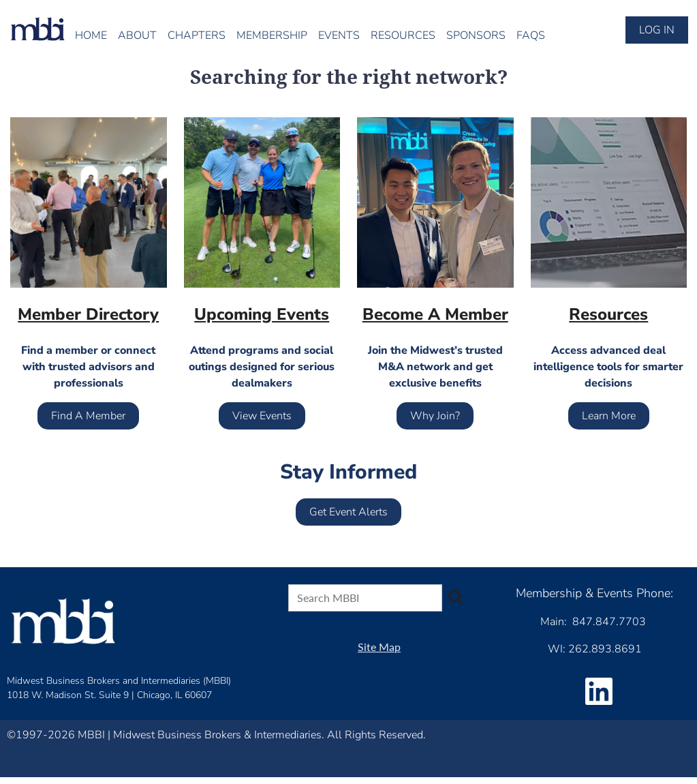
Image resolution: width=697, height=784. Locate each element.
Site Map (379, 647)
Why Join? (435, 416)
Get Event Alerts (348, 512)
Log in (657, 30)
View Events (262, 416)
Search (455, 597)
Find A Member (88, 416)
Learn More (609, 416)
